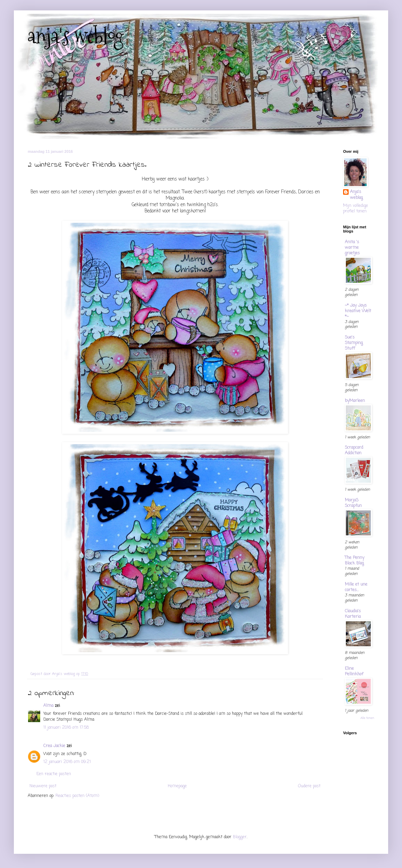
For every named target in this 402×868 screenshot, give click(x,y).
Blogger (240, 837)
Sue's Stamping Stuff (354, 343)
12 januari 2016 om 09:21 (67, 762)
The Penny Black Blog (355, 561)
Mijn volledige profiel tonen (356, 209)
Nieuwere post (43, 786)
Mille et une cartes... (356, 587)
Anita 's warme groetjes (352, 248)
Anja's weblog (356, 195)
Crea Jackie (54, 746)
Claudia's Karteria (353, 614)
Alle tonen (367, 718)
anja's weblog (76, 36)
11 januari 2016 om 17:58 (66, 728)
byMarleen (355, 401)
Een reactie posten (54, 774)
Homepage (177, 786)
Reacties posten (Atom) (77, 796)
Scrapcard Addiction (354, 450)
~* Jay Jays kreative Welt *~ (358, 311)
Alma (48, 706)
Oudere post (309, 786)
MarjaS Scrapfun (353, 503)
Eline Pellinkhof (354, 672)
